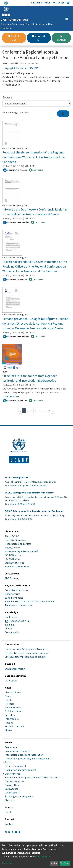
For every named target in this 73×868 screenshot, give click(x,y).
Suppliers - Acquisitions (17, 566)
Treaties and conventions (18, 605)
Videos (8, 730)
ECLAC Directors (14, 555)
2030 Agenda (12, 789)
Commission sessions (16, 590)
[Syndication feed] (63, 114)
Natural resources (14, 781)
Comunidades (12, 632)
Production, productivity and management (28, 758)
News (8, 696)
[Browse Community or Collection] (36, 104)
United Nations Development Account (25, 649)
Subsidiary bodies (14, 598)
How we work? (12, 548)
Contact (9, 824)
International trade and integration (24, 755)
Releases (10, 704)
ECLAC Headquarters (17, 477)
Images (9, 723)
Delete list (14, 38)
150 (48, 411)
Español (46, 3)
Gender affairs (12, 793)
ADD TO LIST (36, 170)
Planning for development (19, 796)
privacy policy (42, 856)
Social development (16, 766)
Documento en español (16, 222)
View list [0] (39, 38)
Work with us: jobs (14, 563)
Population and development (21, 770)
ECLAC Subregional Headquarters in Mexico (29, 493)
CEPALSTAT (11, 681)
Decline (54, 863)
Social (8, 762)
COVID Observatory (15, 669)
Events (9, 700)
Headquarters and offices (18, 544)
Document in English (15, 170)
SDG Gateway (12, 578)
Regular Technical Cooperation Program (27, 653)
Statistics (10, 800)
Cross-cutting (12, 785)
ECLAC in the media (15, 726)
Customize (8, 863)
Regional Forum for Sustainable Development (30, 601)
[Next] (53, 411)
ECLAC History (13, 559)
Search (61, 38)
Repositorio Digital (19, 621)
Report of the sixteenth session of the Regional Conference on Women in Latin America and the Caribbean (34, 157)
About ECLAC (12, 536)
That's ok (65, 863)
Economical (11, 747)
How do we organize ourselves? (21, 551)
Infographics (12, 719)
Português (58, 3)
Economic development (18, 751)
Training (9, 625)
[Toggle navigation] (66, 19)
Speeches (10, 715)
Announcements (14, 707)
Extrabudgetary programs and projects (26, 657)
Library (9, 628)
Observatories (12, 594)
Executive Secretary (15, 540)
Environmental (13, 774)
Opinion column (13, 711)
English (36, 3)
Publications (12, 617)
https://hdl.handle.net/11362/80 (21, 68)
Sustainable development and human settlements (32, 777)
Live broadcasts (13, 692)
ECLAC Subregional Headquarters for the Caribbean (34, 511)
